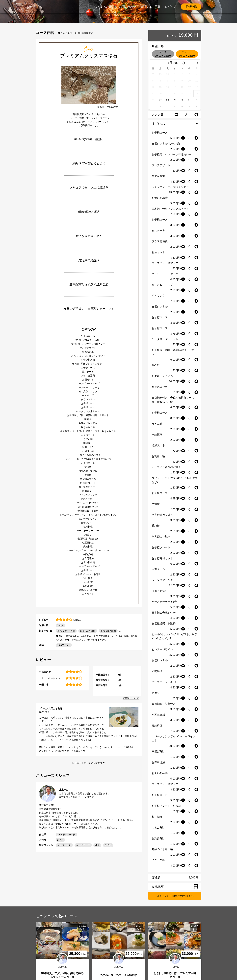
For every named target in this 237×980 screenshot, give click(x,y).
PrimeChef (43, 7)
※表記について (131, 698)
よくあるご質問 (105, 7)
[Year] (178, 63)
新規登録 (191, 7)
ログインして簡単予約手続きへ (175, 896)
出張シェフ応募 (150, 7)
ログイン (171, 7)
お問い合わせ (128, 7)
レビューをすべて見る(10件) (87, 763)
